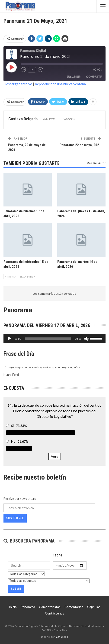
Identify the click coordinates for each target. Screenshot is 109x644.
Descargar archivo (18, 84)
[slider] (48, 339)
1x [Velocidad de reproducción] (32, 70)
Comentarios (74, 607)
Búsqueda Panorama (29, 541)
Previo (10, 276)
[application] (54, 339)
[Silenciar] (87, 339)
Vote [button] (55, 456)
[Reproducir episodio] (11, 67)
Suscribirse (15, 518)
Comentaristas (50, 607)
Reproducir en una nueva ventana (60, 84)
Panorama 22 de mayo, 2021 (80, 145)
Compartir (94, 77)
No (13, 441)
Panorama (28, 607)
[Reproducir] (10, 339)
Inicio (13, 607)
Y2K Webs (62, 637)
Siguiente (27, 276)
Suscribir (74, 77)
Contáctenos (55, 613)
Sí (12, 426)
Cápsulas (94, 607)
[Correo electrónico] (49, 508)
